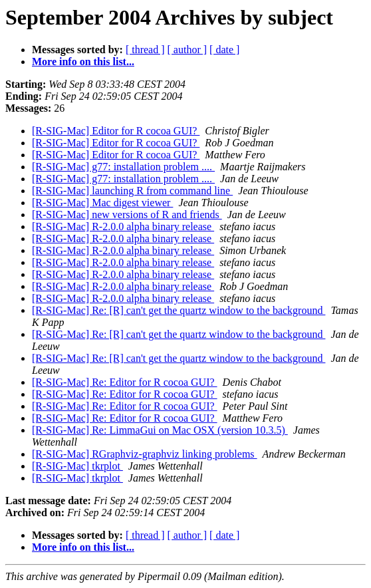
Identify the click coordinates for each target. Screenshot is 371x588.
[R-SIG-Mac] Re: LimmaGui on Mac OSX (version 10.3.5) (160, 430)
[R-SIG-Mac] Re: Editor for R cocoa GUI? (125, 382)
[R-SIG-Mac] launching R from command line (132, 191)
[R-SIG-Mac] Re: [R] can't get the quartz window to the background (179, 310)
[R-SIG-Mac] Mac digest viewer (102, 203)
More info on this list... (83, 62)
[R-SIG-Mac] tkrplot (77, 466)
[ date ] (224, 50)
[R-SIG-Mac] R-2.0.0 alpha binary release (123, 226)
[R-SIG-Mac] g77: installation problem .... (123, 167)
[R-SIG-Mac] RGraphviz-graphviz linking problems (145, 454)
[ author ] (187, 50)
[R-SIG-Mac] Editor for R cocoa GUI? (116, 131)
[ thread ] (145, 50)
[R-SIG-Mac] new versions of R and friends (127, 215)
